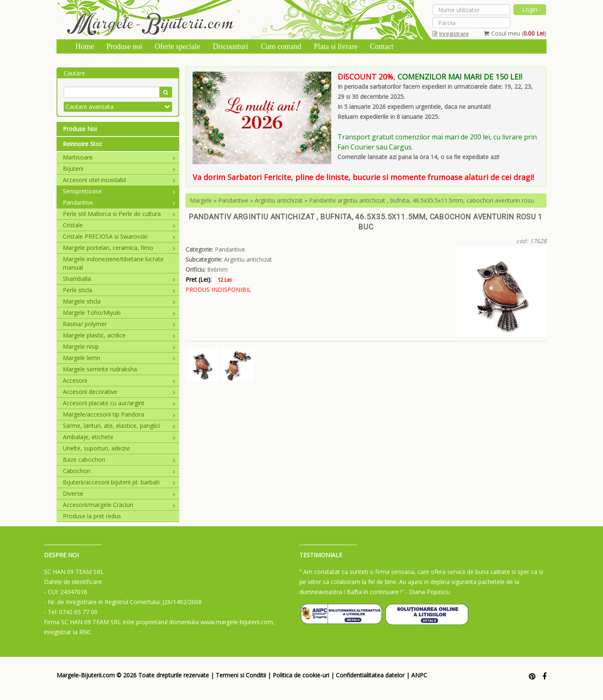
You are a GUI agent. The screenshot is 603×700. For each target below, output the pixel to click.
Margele (201, 200)
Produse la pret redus (92, 516)
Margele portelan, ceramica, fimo (119, 248)
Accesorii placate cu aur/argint (119, 403)
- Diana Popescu (428, 592)
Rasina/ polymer (119, 324)
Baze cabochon (119, 459)
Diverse (119, 493)
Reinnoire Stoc (82, 144)
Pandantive (119, 202)
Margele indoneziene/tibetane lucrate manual (113, 263)
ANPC (419, 675)
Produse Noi (80, 129)
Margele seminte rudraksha (100, 369)
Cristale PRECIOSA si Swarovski (119, 236)
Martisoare (119, 157)
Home (85, 46)
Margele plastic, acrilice (119, 335)
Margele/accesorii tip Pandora (119, 414)
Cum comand (281, 46)
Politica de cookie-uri (301, 675)
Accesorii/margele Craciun (119, 505)
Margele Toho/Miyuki (119, 313)
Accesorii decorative (119, 392)
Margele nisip (119, 346)
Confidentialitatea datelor (370, 675)
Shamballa (119, 279)
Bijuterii (119, 169)
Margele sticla (119, 301)
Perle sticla (119, 290)
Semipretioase (119, 191)
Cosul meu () (515, 33)
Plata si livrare (335, 46)
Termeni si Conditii (241, 675)
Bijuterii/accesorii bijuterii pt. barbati (119, 482)
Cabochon (119, 471)
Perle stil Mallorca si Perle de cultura (119, 214)
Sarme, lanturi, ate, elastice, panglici (119, 426)
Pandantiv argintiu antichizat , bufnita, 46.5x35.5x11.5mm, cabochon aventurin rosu (421, 200)
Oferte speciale (178, 46)
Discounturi (231, 46)
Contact (381, 46)
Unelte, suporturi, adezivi (96, 448)
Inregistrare (451, 33)
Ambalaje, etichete (119, 437)
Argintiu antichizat (279, 200)
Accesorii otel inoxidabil (119, 180)
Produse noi (124, 46)
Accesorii (119, 380)
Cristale (119, 225)
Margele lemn (119, 358)
